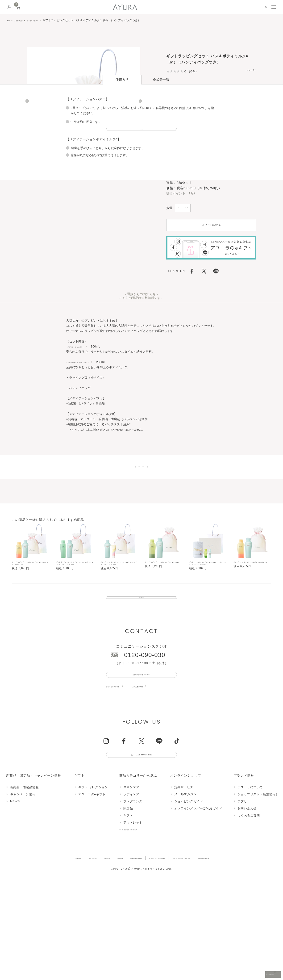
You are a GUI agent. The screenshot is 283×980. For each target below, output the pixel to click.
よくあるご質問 (159, 738)
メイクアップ (25, 20)
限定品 (128, 866)
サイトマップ (57, 915)
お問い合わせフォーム (141, 724)
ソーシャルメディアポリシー (206, 915)
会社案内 (80, 915)
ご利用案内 (33, 915)
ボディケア (131, 852)
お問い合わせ (247, 866)
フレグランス (133, 859)
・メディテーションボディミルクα (91, 262)
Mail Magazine (147, 810)
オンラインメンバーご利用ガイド (198, 866)
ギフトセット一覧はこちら (142, 372)
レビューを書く (245, 71)
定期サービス (184, 845)
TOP (10, 20)
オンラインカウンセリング (138, 887)
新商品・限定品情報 (25, 845)
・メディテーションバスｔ (85, 246)
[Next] (140, 106)
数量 (169, 108)
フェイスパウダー (50, 20)
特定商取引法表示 (245, 915)
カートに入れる (211, 125)
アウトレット (133, 880)
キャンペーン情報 (23, 852)
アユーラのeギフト (92, 852)
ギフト (128, 873)
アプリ (242, 859)
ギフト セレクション (93, 845)
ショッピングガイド (121, 738)
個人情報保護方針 (125, 915)
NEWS (15, 859)
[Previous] (27, 106)
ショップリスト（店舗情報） (258, 852)
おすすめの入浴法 (141, 447)
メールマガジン (185, 852)
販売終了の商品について (141, 639)
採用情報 (100, 915)
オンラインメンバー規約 (162, 915)
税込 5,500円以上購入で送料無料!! (235, 972)
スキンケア (131, 845)
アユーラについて (250, 845)
